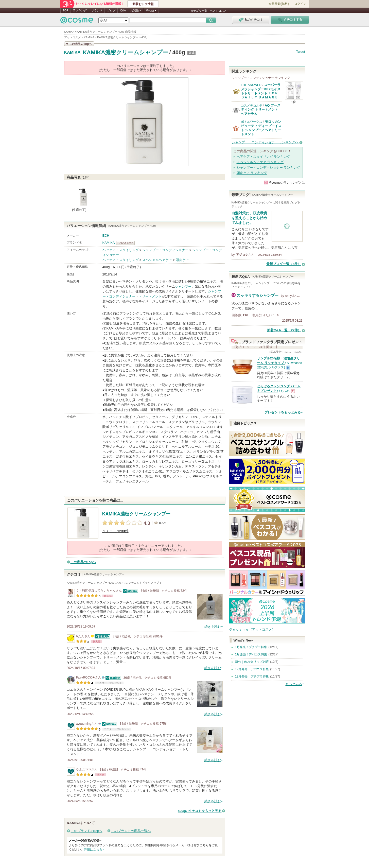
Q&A (123, 10)
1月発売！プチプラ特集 (251, 647)
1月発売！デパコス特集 (251, 654)
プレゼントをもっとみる (283, 412)
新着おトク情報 (143, 4)
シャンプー (183, 287)
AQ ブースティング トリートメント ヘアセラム (261, 110)
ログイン (300, 4)
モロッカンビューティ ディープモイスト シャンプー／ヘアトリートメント (261, 128)
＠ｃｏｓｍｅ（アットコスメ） (252, 629)
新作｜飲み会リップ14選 (252, 662)
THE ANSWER (251, 85)
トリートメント (150, 296)
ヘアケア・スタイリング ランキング (263, 157)
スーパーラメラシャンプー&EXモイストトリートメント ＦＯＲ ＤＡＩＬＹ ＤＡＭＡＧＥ (261, 91)
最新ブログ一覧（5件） (284, 264)
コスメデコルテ (252, 106)
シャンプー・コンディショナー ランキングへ (265, 142)
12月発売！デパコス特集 (252, 669)
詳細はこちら (93, 849)
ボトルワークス (252, 122)
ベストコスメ (218, 11)
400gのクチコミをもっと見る (200, 811)
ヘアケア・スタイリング (121, 250)
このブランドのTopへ (87, 831)
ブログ (111, 10)
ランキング (80, 10)
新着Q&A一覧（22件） (284, 330)
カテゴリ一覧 (199, 11)
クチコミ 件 (115, 531)
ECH (106, 236)
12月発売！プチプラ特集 (252, 676)
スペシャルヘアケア (157, 260)
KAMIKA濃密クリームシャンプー (125, 52)
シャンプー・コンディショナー (165, 250)
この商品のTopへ (83, 562)
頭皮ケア (182, 260)
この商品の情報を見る (79, 44)
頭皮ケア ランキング (252, 173)
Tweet (301, 52)
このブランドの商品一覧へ (131, 831)
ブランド (97, 10)
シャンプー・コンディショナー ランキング (268, 168)
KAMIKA (72, 53)
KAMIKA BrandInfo (127, 243)
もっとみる (294, 684)
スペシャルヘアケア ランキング (260, 162)
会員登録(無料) (279, 4)
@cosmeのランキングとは (287, 183)
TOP (66, 10)
